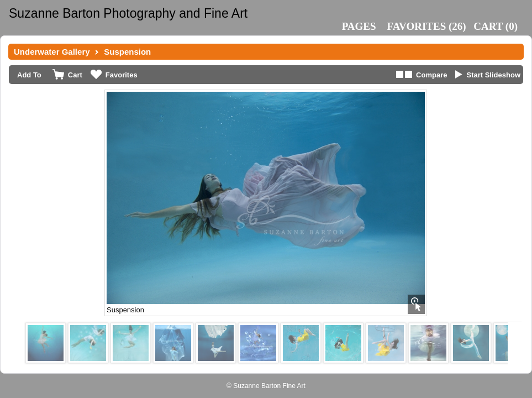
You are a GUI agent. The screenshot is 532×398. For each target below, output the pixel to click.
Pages (359, 26)
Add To (29, 75)
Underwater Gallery (52, 52)
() (427, 26)
